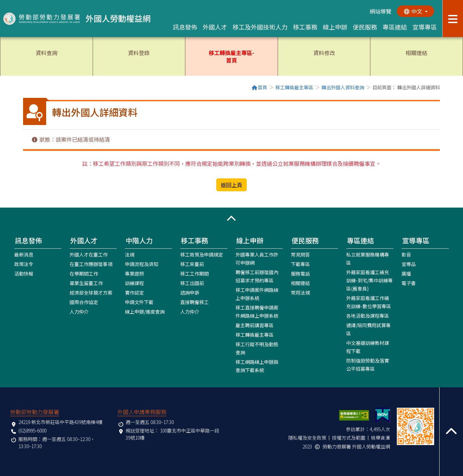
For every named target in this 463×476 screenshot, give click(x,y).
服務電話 (300, 274)
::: (25, 88)
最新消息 (24, 254)
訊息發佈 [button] (185, 27)
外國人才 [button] (215, 27)
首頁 (259, 87)
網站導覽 (381, 11)
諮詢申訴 (190, 293)
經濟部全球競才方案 (91, 293)
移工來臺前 (192, 264)
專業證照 (134, 274)
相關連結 (416, 53)
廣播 (406, 274)
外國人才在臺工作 (89, 254)
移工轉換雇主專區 (294, 87)
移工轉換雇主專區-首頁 (231, 56)
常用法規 (300, 293)
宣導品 (409, 264)
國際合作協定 (84, 302)
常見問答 (300, 254)
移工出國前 (192, 283)
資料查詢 (47, 53)
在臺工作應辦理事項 (91, 264)
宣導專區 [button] (425, 27)
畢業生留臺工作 (86, 283)
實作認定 (134, 293)
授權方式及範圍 (349, 438)
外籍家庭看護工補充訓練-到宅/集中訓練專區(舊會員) (369, 280)
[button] (231, 218)
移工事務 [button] (305, 27)
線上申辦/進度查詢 (145, 312)
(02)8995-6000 (32, 430)
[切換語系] (415, 11)
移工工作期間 (195, 274)
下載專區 (300, 264)
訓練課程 (134, 283)
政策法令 (24, 264)
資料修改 (324, 53)
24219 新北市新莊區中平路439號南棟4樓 (60, 422)
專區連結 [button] (395, 27)
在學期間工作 (84, 274)
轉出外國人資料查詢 (343, 87)
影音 (406, 254)
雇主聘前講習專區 (255, 325)
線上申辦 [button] (335, 27)
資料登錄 (139, 53)
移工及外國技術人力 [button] (260, 27)
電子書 (409, 283)
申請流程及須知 (142, 264)
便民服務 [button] (365, 27)
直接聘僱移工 (195, 302)
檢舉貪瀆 (381, 438)
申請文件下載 (139, 302)
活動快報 (24, 274)
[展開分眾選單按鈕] (453, 19)
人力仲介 (79, 312)
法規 (130, 254)
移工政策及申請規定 (202, 254)
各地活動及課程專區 (368, 316)
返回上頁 (231, 185)
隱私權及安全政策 (307, 438)
